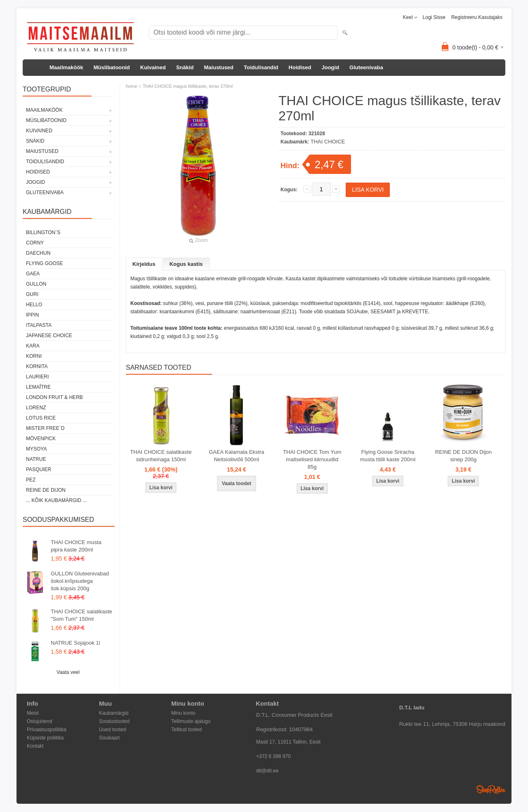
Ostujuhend (39, 721)
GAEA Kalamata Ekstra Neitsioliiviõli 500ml (236, 456)
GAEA (33, 274)
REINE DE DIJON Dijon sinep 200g (463, 456)
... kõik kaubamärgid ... (56, 500)
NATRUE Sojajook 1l (75, 643)
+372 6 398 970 (273, 756)
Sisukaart (109, 738)
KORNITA (37, 366)
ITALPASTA (39, 325)
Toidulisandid (261, 67)
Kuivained (153, 67)
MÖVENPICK (41, 439)
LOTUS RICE (41, 418)
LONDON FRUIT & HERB (54, 397)
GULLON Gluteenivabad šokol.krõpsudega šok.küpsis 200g (80, 581)
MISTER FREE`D (45, 428)
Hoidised (300, 67)
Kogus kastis (186, 264)
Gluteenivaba (366, 67)
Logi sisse (434, 17)
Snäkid (185, 67)
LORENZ (36, 408)
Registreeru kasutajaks (477, 17)
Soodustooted (114, 721)
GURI (32, 294)
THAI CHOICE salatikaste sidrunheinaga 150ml (161, 456)
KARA (33, 346)
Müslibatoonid (112, 67)
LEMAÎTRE (38, 387)
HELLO (34, 305)
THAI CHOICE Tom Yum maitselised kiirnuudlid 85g (312, 459)
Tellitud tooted (186, 730)
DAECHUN (38, 253)
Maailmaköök (66, 67)
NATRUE (36, 459)
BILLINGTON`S (43, 232)
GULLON (36, 284)
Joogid (330, 67)
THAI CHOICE (328, 142)
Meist (33, 713)
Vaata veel (68, 672)
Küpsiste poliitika (45, 738)
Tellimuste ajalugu (191, 721)
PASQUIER (39, 469)
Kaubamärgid (114, 713)
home (132, 86)
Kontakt (35, 746)
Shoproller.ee (491, 789)
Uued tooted (112, 730)
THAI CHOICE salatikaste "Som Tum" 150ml (81, 615)
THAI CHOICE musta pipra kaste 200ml (76, 546)
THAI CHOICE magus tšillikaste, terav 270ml (188, 86)
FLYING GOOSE (45, 263)
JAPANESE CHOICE (49, 336)
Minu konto (183, 713)
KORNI (34, 356)
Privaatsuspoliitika (47, 730)
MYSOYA (36, 449)
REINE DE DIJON (46, 490)
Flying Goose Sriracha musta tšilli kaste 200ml (388, 456)
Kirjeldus (144, 264)
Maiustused (219, 67)
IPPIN (32, 315)
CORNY (35, 243)
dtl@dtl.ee (267, 771)
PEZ (31, 480)
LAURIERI (37, 377)
